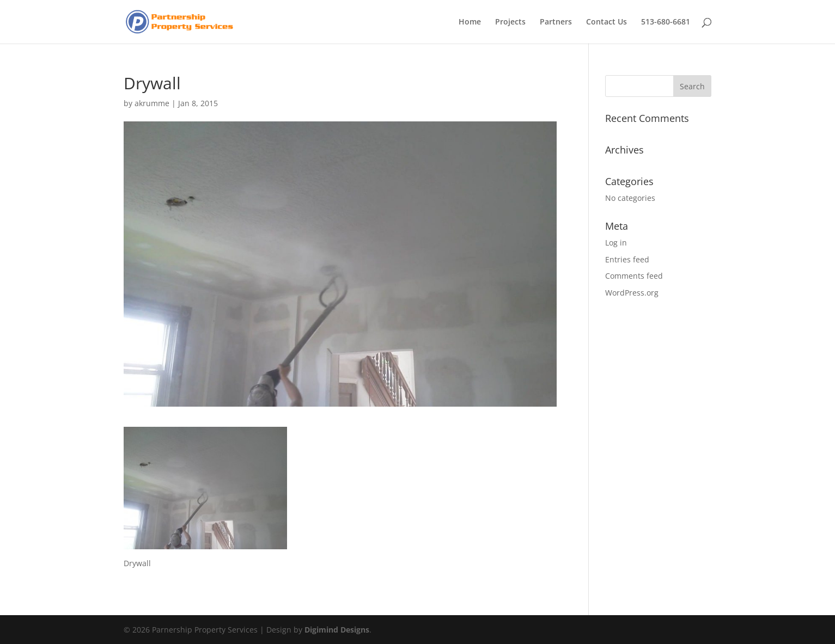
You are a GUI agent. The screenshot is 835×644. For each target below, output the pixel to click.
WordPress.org (632, 293)
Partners (556, 22)
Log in (616, 243)
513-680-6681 (666, 22)
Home (470, 22)
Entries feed (627, 259)
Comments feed (634, 276)
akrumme (152, 103)
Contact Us (607, 22)
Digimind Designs (337, 630)
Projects (510, 22)
